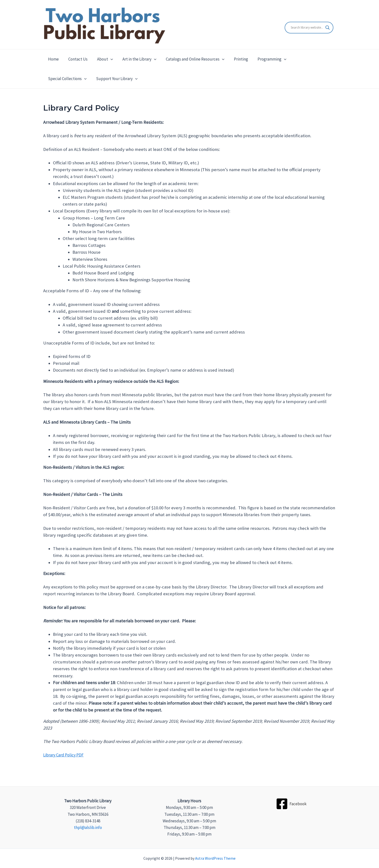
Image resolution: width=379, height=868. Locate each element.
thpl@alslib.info (88, 827)
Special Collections (306, 59)
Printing (234, 59)
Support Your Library (68, 79)
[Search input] (307, 28)
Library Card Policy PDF (63, 755)
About (102, 59)
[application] (107, 59)
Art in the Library (135, 59)
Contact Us (76, 59)
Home (53, 59)
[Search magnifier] (328, 28)
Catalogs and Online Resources (189, 59)
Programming (264, 59)
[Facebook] (291, 804)
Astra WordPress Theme (215, 858)
